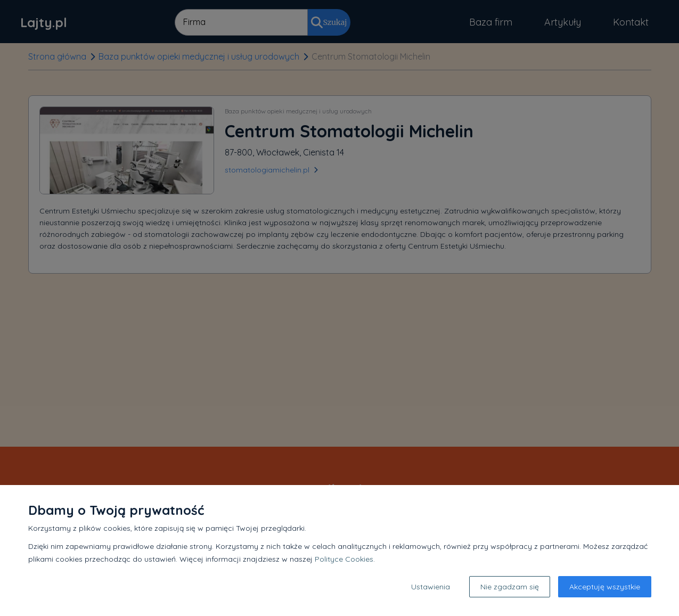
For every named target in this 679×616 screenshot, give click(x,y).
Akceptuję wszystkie (605, 587)
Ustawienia (431, 587)
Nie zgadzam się (510, 587)
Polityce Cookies (344, 559)
